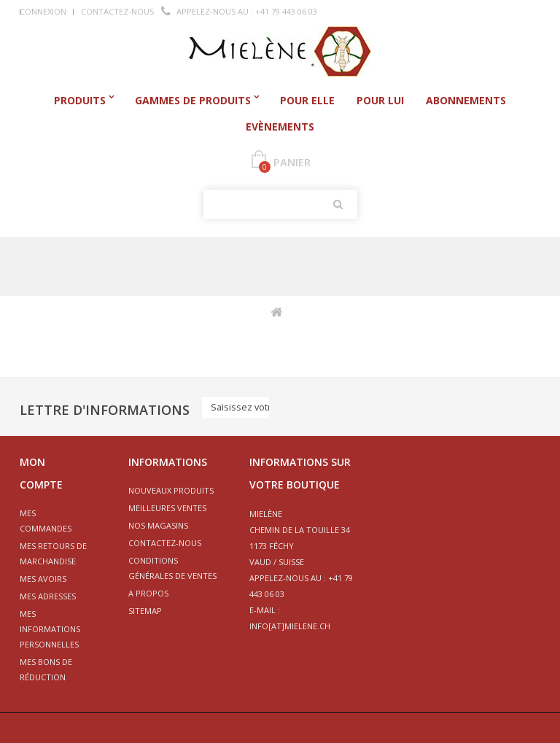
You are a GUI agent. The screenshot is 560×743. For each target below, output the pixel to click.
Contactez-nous (117, 11)
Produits (80, 100)
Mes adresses (48, 596)
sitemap (145, 611)
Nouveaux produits (171, 490)
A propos (148, 593)
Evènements (280, 127)
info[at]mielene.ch (290, 626)
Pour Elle (307, 100)
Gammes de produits (193, 100)
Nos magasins (158, 525)
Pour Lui (380, 100)
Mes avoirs (43, 579)
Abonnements (466, 100)
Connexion (43, 11)
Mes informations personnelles (50, 629)
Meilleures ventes (167, 508)
